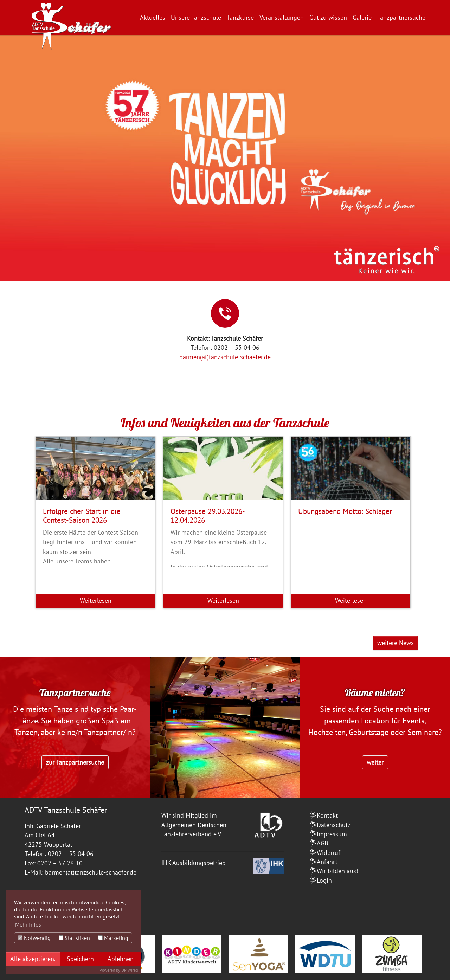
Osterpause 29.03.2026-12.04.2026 (208, 515)
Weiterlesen (96, 601)
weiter (375, 762)
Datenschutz (334, 825)
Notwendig (34, 938)
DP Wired (130, 970)
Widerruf (329, 853)
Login (324, 880)
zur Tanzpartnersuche (75, 762)
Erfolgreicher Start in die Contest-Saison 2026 (82, 515)
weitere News (396, 643)
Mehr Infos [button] (28, 924)
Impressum (332, 834)
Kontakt (327, 815)
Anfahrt (327, 862)
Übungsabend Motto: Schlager (345, 511)
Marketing (113, 938)
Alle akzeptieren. (33, 959)
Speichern (80, 959)
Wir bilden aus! (337, 871)
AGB (323, 843)
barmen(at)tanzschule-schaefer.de (225, 357)
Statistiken (74, 938)
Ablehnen (121, 959)
